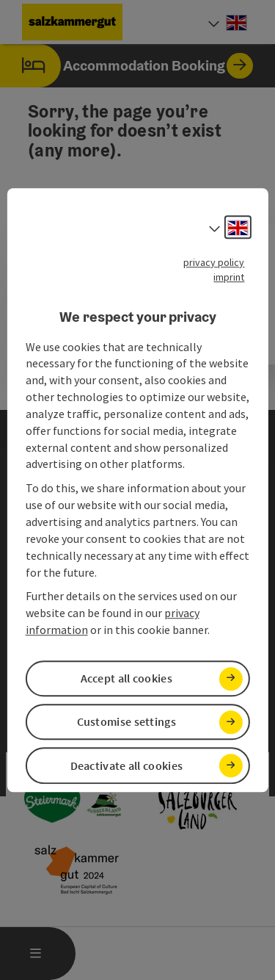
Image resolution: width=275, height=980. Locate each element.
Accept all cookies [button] (126, 678)
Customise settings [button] (126, 722)
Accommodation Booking (126, 66)
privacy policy (214, 262)
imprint (229, 277)
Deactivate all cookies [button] (127, 765)
